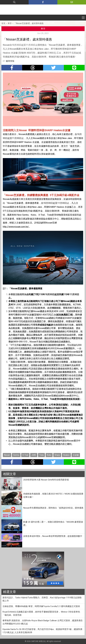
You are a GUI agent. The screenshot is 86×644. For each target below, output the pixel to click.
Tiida (41, 455)
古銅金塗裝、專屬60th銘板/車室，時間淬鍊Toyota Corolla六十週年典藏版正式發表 (41, 606)
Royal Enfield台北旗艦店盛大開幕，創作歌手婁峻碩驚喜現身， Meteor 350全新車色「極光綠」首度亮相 (41, 613)
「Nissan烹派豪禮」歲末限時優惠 (29, 23)
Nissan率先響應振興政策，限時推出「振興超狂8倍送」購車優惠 (53, 508)
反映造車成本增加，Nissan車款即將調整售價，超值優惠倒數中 (53, 536)
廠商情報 (10, 61)
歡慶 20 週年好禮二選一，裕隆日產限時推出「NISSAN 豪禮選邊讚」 (53, 524)
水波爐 (76, 455)
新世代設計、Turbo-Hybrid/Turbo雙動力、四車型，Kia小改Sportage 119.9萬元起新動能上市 (42, 599)
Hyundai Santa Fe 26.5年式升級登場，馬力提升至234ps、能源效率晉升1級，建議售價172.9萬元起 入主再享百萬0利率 (42, 631)
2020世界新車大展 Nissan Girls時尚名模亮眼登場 (46, 480)
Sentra (16, 455)
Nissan (7, 455)
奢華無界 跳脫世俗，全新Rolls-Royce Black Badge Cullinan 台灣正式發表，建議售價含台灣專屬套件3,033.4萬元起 (43, 622)
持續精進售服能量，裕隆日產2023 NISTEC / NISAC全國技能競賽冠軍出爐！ (53, 495)
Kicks (49, 455)
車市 (10, 23)
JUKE (34, 455)
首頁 (3, 23)
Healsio (66, 455)
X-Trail (25, 455)
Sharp (57, 455)
